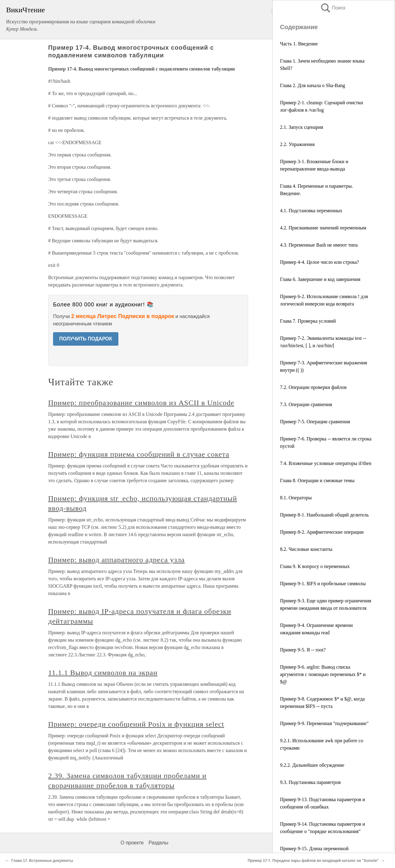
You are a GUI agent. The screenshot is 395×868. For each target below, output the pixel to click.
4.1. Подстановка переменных (311, 211)
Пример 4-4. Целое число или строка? (319, 262)
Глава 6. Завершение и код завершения (320, 279)
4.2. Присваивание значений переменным (323, 228)
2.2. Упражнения (297, 144)
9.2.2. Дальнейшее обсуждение (312, 765)
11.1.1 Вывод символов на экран (103, 673)
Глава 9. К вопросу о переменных (315, 566)
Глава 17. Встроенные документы (42, 861)
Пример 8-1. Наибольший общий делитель (324, 515)
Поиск (333, 8)
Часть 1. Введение (299, 44)
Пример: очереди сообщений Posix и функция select (136, 724)
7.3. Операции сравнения (306, 404)
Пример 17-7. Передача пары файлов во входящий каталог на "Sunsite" (313, 861)
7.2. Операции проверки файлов (313, 387)
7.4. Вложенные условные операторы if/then (326, 463)
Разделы (158, 843)
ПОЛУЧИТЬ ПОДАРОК (86, 339)
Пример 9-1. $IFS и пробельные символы (323, 584)
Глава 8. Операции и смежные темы (317, 480)
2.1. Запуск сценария (302, 127)
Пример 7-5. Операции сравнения (315, 422)
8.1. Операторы (296, 498)
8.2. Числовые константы (306, 549)
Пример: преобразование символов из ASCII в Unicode (141, 403)
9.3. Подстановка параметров (310, 782)
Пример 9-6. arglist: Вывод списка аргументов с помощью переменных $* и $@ (323, 674)
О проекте (132, 843)
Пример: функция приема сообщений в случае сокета (139, 454)
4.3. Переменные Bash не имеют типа (319, 245)
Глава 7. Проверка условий (308, 321)
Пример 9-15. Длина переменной (314, 849)
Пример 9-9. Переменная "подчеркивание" (324, 723)
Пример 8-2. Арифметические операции (322, 532)
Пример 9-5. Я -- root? (303, 650)
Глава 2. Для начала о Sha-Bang (313, 85)
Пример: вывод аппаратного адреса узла (116, 560)
